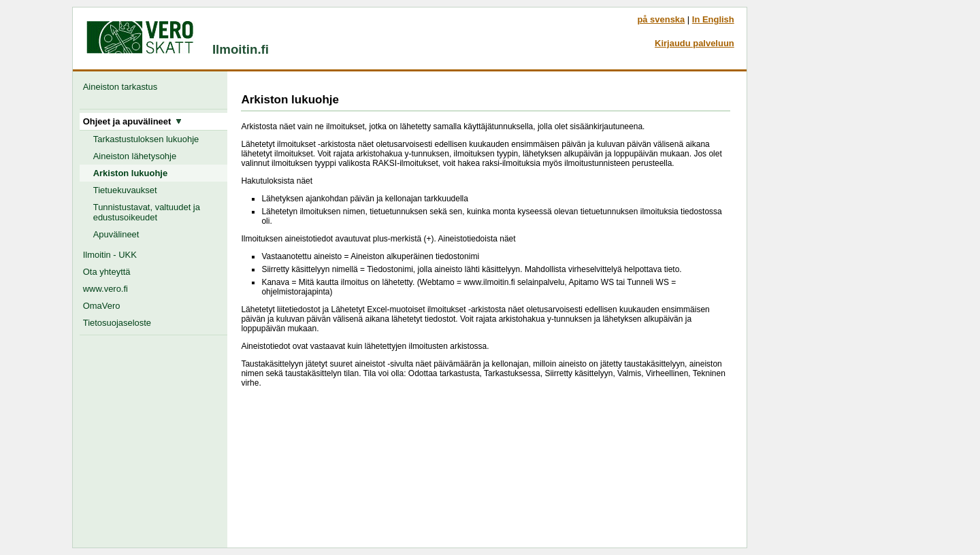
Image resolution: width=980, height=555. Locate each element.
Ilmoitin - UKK (110, 255)
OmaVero (102, 306)
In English (713, 19)
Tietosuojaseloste (117, 323)
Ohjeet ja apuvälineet (133, 121)
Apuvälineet (116, 234)
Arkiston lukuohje (130, 173)
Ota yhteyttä (107, 272)
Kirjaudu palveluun (695, 43)
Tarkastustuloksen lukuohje (146, 139)
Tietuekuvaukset (125, 190)
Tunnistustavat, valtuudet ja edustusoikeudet (147, 212)
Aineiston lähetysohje (135, 156)
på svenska (661, 19)
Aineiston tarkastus (123, 87)
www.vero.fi (105, 289)
